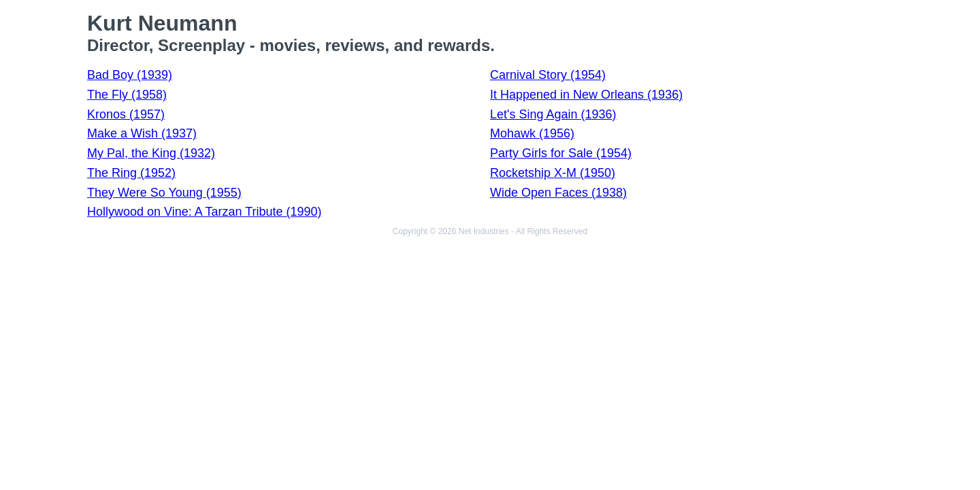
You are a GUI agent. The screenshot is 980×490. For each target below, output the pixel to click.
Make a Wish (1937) (142, 133)
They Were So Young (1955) (164, 193)
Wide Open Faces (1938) (558, 193)
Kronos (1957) (126, 114)
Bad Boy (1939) (130, 75)
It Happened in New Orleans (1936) (586, 95)
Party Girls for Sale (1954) (561, 153)
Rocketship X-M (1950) (553, 173)
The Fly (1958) (127, 95)
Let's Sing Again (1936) (553, 114)
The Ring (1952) (131, 173)
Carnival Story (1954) (548, 75)
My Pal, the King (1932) (151, 153)
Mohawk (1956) (532, 133)
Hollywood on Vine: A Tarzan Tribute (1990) (205, 212)
